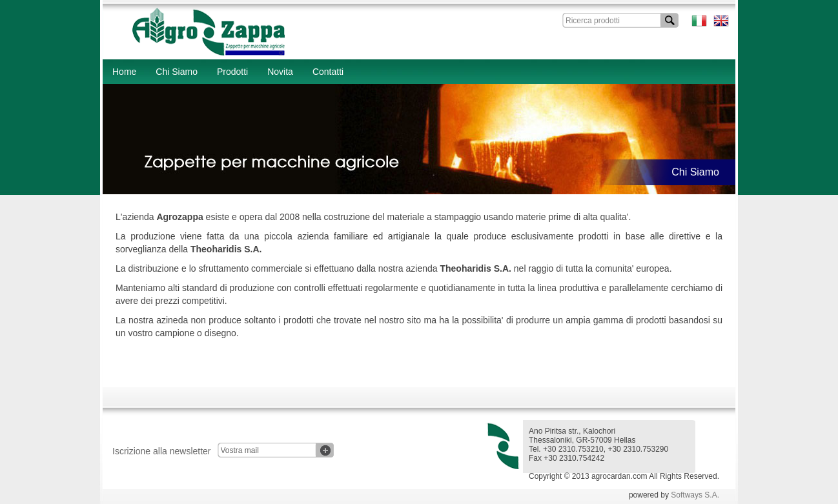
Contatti (328, 72)
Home (124, 72)
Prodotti (232, 72)
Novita (280, 72)
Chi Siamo (177, 72)
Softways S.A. (695, 495)
